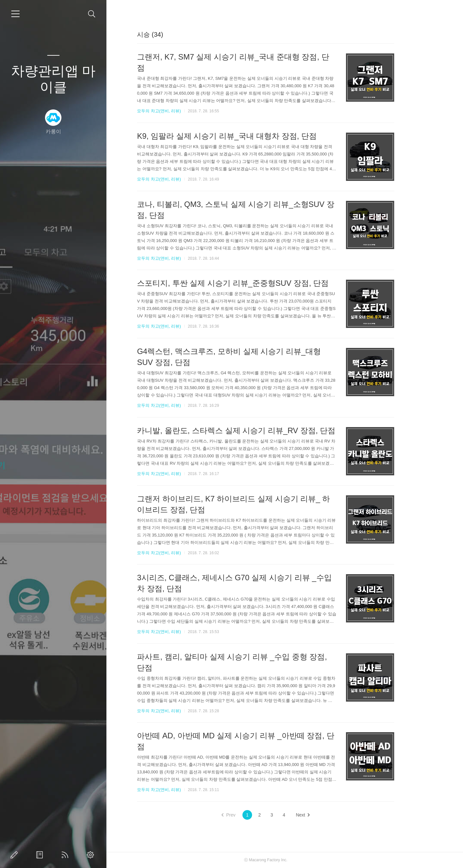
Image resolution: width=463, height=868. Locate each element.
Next (322, 815)
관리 (92, 855)
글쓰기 (15, 855)
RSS (66, 855)
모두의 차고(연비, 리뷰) (178, 111)
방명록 (41, 855)
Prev (248, 815)
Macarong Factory (284, 860)
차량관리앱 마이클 (53, 79)
